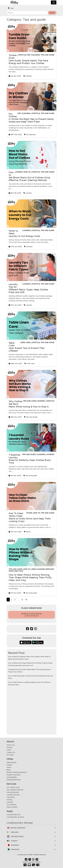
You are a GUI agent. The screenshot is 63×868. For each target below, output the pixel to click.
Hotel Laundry (12, 807)
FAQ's (9, 750)
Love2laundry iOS (13, 815)
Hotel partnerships (14, 780)
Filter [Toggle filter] (11, 8)
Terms (9, 767)
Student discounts (14, 775)
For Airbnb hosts (13, 787)
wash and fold (16, 571)
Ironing (41, 401)
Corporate (10, 797)
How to (27, 172)
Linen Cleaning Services (42, 569)
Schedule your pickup (31, 615)
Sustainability (12, 777)
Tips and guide (48, 55)
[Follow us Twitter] (31, 629)
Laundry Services (13, 795)
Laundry (19, 172)
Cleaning (41, 454)
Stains (29, 513)
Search (52, 13)
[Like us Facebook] (28, 629)
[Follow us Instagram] (35, 629)
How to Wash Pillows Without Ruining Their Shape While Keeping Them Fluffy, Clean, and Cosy (30, 577)
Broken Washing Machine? (17, 772)
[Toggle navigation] (54, 2)
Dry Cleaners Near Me (15, 790)
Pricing (9, 747)
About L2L (11, 745)
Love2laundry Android (15, 817)
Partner (9, 765)
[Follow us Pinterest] (37, 860)
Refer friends (12, 762)
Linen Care (25, 342)
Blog (8, 770)
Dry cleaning (33, 55)
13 (22, 600)
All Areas (10, 755)
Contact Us (11, 752)
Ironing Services (13, 792)
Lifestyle (22, 55)
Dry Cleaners (12, 805)
